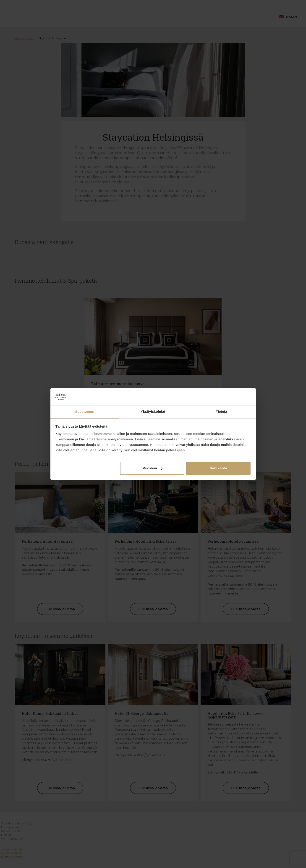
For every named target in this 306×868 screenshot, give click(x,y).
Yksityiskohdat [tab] (153, 412)
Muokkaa (152, 468)
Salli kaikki (218, 468)
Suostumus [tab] (85, 412)
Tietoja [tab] (221, 412)
